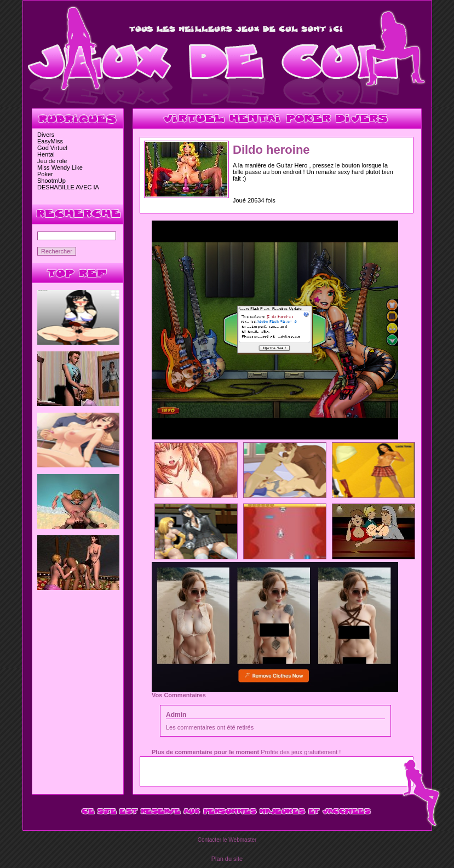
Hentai (46, 154)
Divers (46, 135)
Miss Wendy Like (60, 167)
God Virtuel (52, 148)
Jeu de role (52, 161)
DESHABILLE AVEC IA (68, 187)
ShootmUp (51, 181)
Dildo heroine (271, 150)
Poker (45, 174)
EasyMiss (50, 141)
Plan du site (227, 859)
